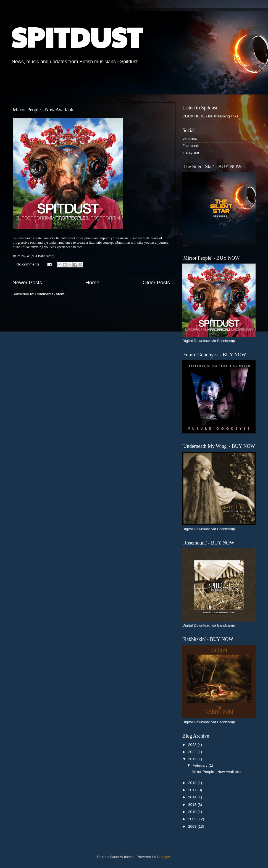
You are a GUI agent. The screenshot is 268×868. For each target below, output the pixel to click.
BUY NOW (21, 256)
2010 (193, 812)
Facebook (191, 146)
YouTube (190, 139)
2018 (193, 783)
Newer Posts (27, 282)
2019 (193, 759)
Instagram (191, 152)
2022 (193, 752)
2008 (193, 826)
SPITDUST (77, 36)
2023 (193, 745)
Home (92, 282)
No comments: (29, 264)
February (201, 765)
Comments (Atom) (51, 294)
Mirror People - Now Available (44, 110)
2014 (193, 797)
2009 (193, 819)
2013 (193, 805)
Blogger (164, 857)
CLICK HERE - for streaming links (210, 116)
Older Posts (156, 282)
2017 (193, 790)
